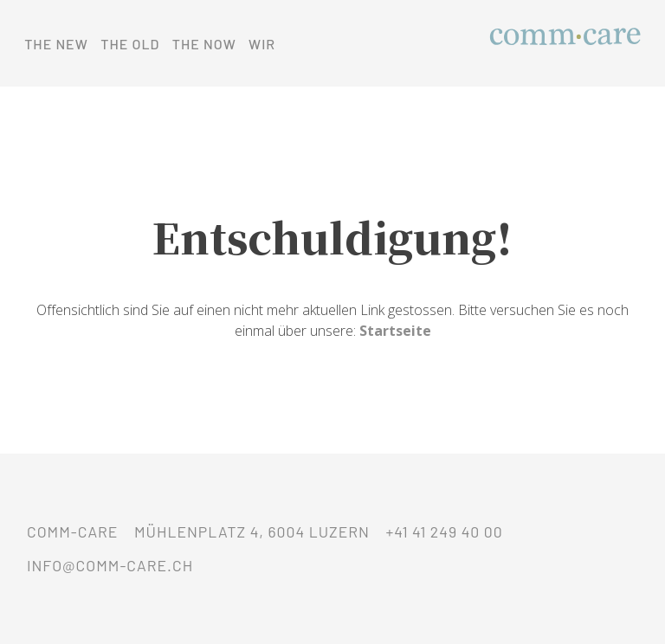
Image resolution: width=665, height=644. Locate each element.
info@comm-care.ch (110, 565)
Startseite (395, 331)
